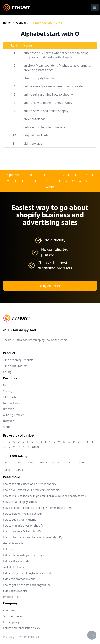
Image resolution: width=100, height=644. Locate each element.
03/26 (80, 462)
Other (50, 187)
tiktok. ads (9, 549)
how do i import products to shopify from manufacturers (38, 508)
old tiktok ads (33, 143)
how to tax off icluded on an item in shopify (29, 484)
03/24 (19, 470)
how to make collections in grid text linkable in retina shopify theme (44, 496)
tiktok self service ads (16, 561)
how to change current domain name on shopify (32, 537)
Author (7, 427)
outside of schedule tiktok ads (44, 127)
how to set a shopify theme (20, 520)
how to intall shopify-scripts (20, 502)
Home (7, 23)
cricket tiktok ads (13, 567)
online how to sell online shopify (46, 111)
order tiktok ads (34, 119)
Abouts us (9, 610)
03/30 (32, 462)
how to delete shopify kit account (23, 514)
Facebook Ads (11, 403)
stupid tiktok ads (13, 543)
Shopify (8, 391)
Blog (6, 385)
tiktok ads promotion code (19, 579)
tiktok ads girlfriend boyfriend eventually (28, 573)
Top (92, 635)
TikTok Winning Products (18, 360)
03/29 (44, 462)
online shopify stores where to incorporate (53, 86)
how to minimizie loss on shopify (23, 526)
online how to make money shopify (48, 103)
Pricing (7, 372)
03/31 (19, 462)
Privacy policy (11, 622)
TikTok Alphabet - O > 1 (48, 23)
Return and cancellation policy (21, 628)
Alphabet (22, 23)
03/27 (68, 462)
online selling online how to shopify (48, 94)
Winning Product (13, 415)
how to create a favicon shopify (22, 531)
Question (9, 421)
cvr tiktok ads (11, 597)
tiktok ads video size (15, 591)
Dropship (9, 409)
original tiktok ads (36, 135)
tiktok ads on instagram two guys (23, 555)
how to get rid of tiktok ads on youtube (27, 585)
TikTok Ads (10, 397)
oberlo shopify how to (39, 78)
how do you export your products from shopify (32, 490)
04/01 (7, 462)
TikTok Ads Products (15, 366)
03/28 (56, 462)
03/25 (7, 470)
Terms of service (13, 616)
